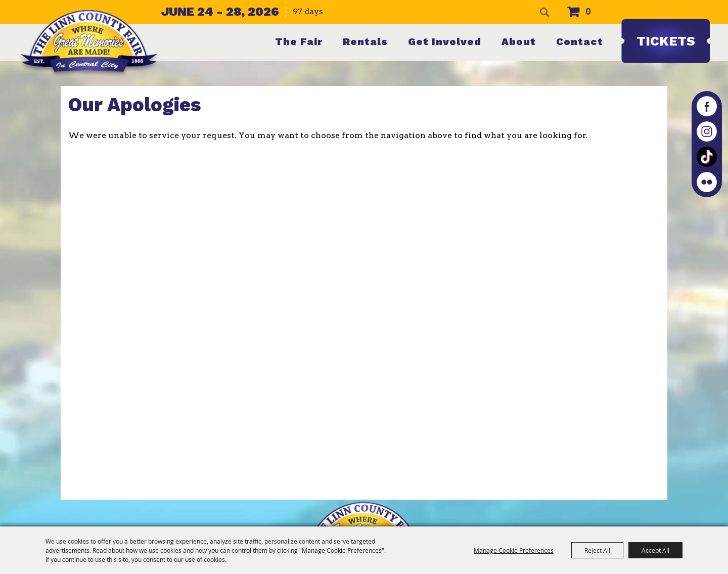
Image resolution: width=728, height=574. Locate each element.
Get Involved (445, 41)
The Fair (299, 41)
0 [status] (588, 12)
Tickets (666, 41)
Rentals (365, 41)
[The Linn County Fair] (89, 43)
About (519, 41)
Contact (580, 41)
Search (544, 12)
